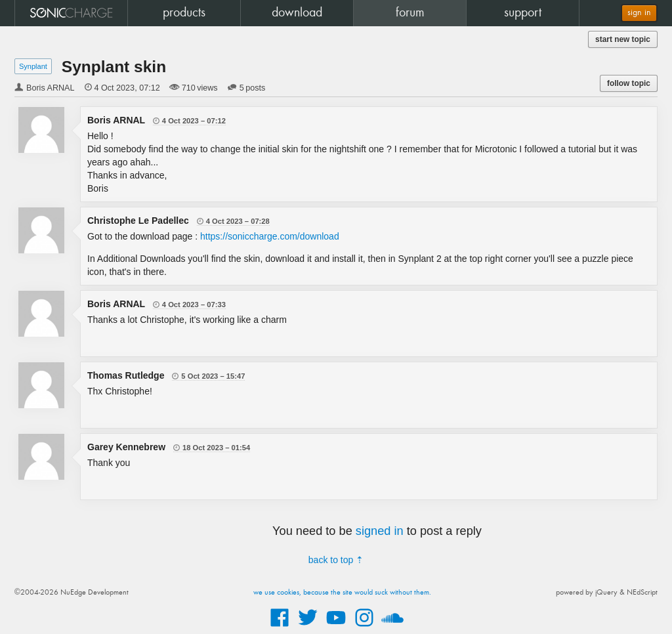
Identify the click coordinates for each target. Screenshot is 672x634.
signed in (380, 531)
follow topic (629, 83)
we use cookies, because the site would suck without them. (342, 593)
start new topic (623, 39)
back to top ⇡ (336, 560)
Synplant (33, 66)
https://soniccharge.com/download (270, 236)
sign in (639, 13)
